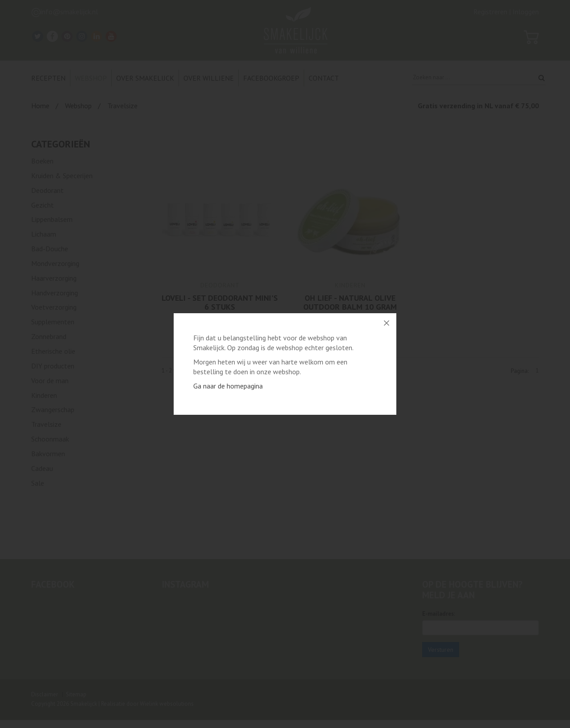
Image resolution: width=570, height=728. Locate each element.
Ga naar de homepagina (228, 386)
